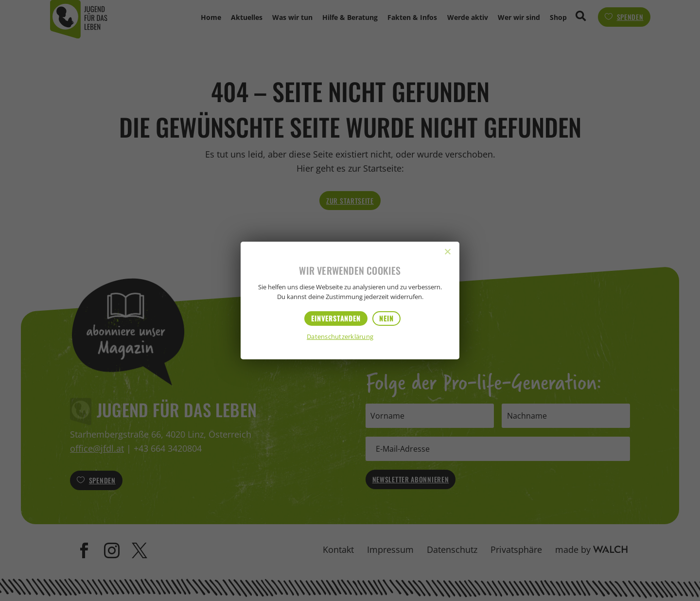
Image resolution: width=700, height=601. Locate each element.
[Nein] (447, 251)
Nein (386, 318)
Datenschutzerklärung (340, 337)
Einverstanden (336, 318)
